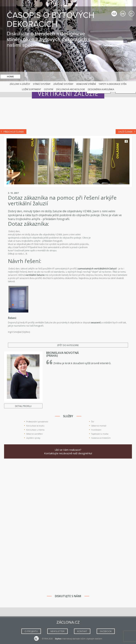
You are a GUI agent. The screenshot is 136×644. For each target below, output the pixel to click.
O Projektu (31, 631)
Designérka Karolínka (101, 89)
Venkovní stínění (86, 84)
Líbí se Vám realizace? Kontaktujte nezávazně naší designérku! (68, 451)
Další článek (125, 132)
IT (131, 13)
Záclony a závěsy (20, 84)
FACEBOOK (106, 631)
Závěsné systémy (63, 84)
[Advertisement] (68, 116)
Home (10, 76)
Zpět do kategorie (68, 345)
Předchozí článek (14, 132)
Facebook (126, 141)
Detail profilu (23, 406)
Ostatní (49, 89)
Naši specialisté (99, 76)
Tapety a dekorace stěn (113, 84)
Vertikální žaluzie (68, 94)
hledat (72, 77)
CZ (114, 13)
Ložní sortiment (32, 89)
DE (123, 13)
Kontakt (126, 76)
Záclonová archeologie (70, 89)
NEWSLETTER (57, 631)
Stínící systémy (42, 84)
